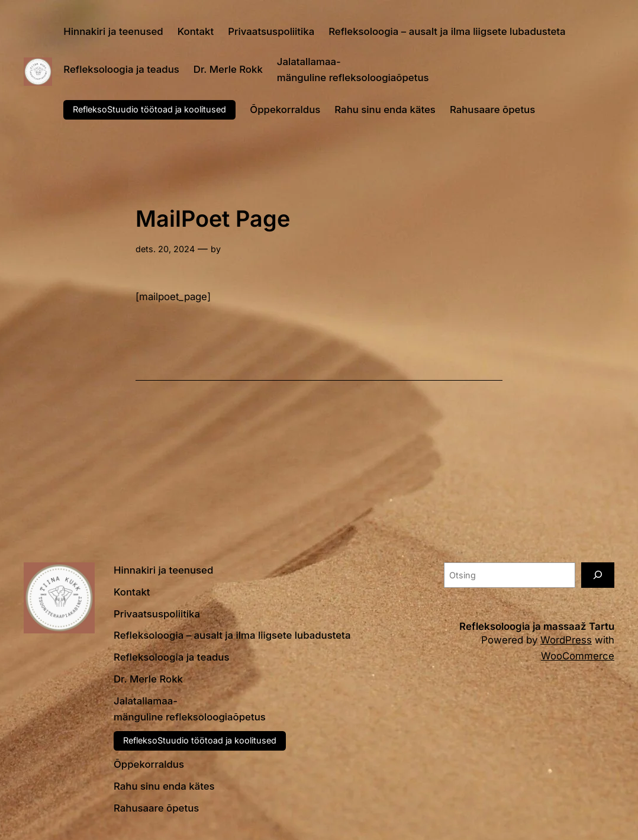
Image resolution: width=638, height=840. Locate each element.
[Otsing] (598, 575)
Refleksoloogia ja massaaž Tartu (537, 626)
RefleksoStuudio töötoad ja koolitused (149, 109)
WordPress (566, 640)
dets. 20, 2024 (165, 249)
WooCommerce (578, 656)
